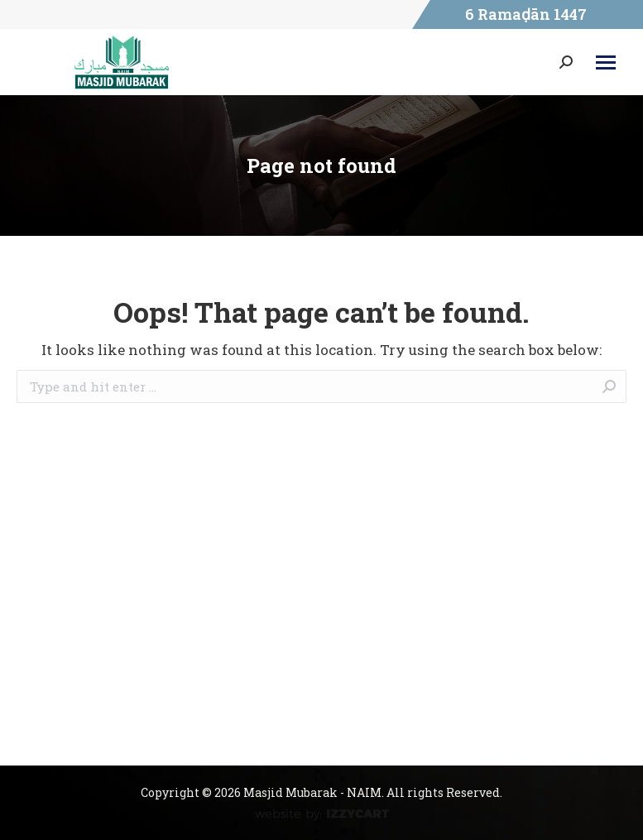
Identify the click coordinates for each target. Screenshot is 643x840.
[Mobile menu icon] (606, 62)
